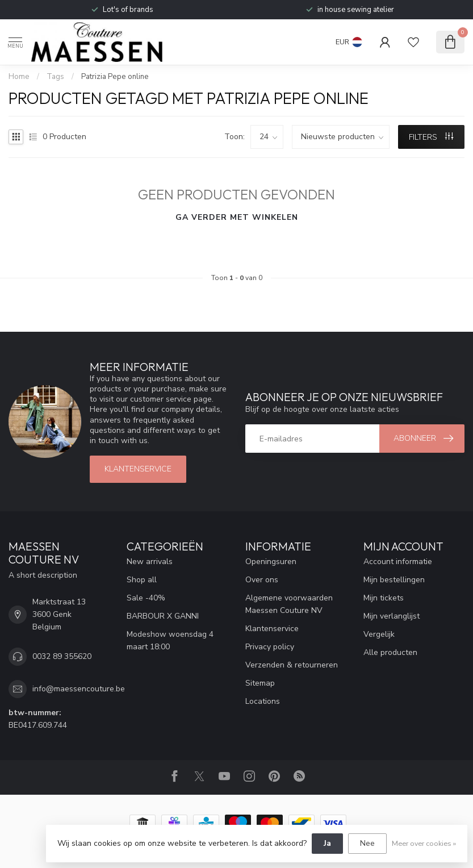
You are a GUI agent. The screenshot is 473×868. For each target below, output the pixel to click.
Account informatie (398, 562)
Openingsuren (271, 562)
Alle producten (390, 652)
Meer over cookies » (424, 843)
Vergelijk (379, 634)
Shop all (142, 580)
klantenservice (138, 469)
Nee (367, 843)
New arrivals (150, 562)
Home (19, 77)
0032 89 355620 (62, 656)
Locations (263, 701)
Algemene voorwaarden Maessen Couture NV (289, 604)
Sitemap (260, 683)
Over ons (262, 580)
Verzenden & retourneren (292, 665)
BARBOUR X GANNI (163, 616)
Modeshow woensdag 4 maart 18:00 (170, 640)
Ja (327, 843)
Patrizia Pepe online (115, 77)
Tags (55, 77)
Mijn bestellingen (394, 580)
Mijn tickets (384, 598)
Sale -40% (146, 598)
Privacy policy (270, 647)
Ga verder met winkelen (237, 217)
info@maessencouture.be (79, 689)
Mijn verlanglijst (392, 616)
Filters (431, 137)
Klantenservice (272, 629)
